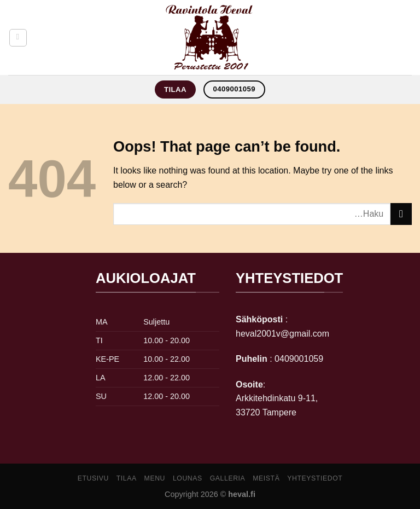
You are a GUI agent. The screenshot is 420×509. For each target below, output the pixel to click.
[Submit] (401, 214)
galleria (228, 478)
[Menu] (18, 38)
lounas (188, 478)
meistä (266, 478)
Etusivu (93, 478)
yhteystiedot (315, 478)
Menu (155, 478)
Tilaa (127, 478)
